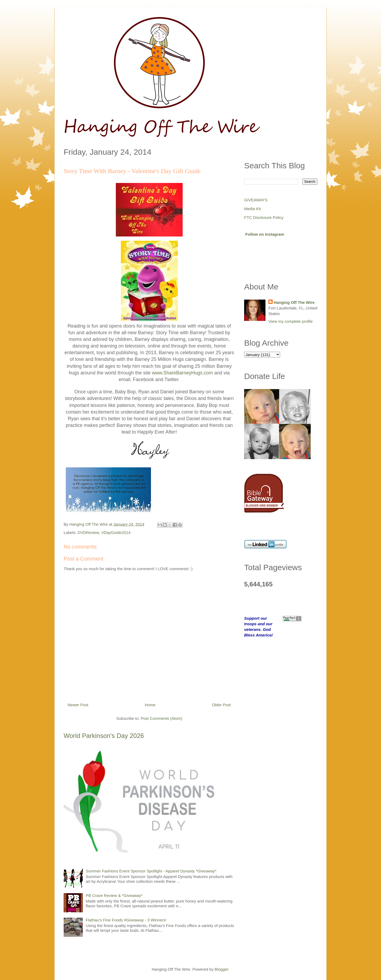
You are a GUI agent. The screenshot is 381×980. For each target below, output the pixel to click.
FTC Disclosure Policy (264, 217)
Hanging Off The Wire (294, 302)
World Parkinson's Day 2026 (104, 736)
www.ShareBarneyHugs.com (183, 373)
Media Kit (253, 209)
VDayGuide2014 (116, 532)
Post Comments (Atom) (161, 718)
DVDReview (88, 532)
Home (150, 705)
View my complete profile (290, 321)
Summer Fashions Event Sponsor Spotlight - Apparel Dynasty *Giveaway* (151, 871)
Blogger (221, 969)
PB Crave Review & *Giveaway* (114, 895)
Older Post (221, 705)
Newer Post (78, 705)
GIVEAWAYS (256, 200)
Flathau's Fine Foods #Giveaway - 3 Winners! (126, 920)
